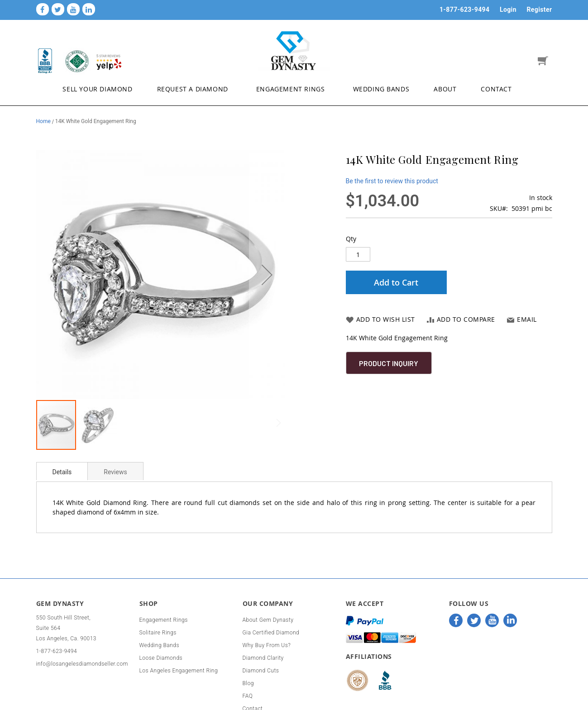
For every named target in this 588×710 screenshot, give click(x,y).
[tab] (62, 471)
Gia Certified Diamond (271, 633)
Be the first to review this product (392, 181)
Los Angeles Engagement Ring (179, 671)
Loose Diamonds (161, 658)
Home (43, 121)
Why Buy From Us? (267, 645)
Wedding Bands (160, 645)
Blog (248, 683)
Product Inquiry (389, 363)
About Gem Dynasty (268, 620)
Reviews (115, 472)
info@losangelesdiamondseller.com (82, 664)
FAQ (248, 696)
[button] (267, 275)
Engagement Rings (164, 620)
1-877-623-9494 (465, 10)
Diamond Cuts (261, 671)
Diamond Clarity (263, 658)
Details (62, 472)
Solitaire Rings (158, 633)
